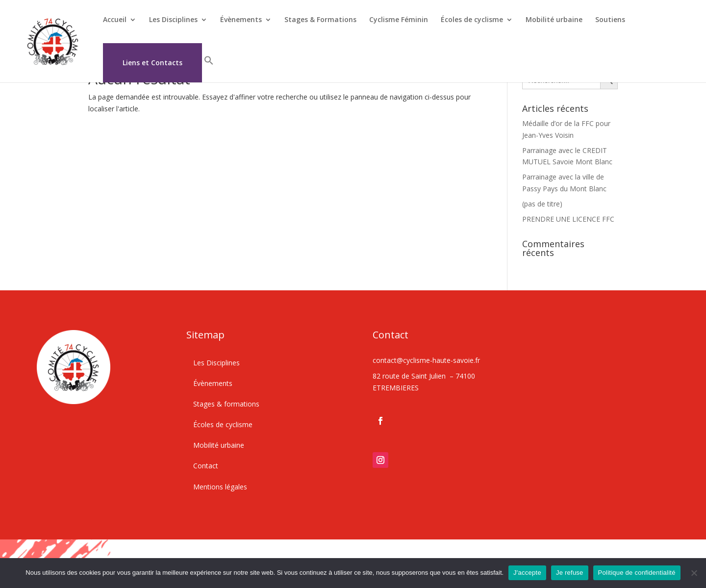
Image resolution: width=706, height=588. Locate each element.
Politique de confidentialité (637, 573)
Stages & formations (226, 404)
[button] (209, 69)
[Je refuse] (694, 573)
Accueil (115, 20)
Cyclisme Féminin (399, 20)
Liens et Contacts (152, 63)
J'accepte (527, 573)
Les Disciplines (173, 20)
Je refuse (570, 573)
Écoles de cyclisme (472, 20)
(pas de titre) (542, 204)
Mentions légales (220, 487)
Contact (206, 466)
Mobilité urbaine (554, 20)
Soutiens (610, 20)
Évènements (241, 20)
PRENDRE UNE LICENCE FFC (568, 219)
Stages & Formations (320, 20)
